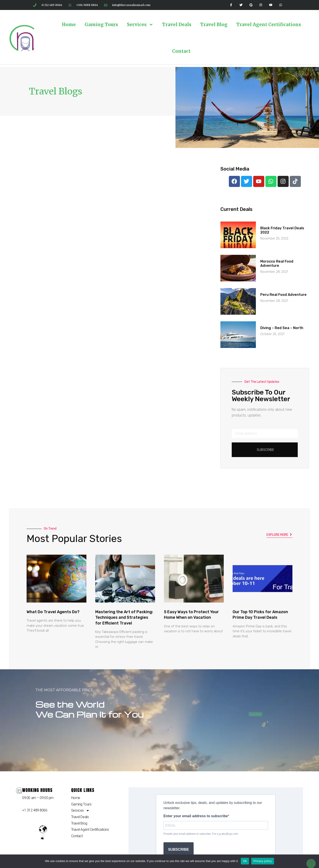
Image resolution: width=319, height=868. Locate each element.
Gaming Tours (101, 25)
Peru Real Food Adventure (283, 295)
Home (69, 25)
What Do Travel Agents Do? (53, 612)
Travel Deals (177, 25)
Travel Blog (214, 25)
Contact (181, 51)
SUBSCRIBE (179, 849)
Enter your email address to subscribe (196, 816)
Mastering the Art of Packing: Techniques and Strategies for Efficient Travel (124, 617)
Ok (245, 861)
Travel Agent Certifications (269, 25)
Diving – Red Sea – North (282, 328)
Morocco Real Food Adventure (277, 263)
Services (140, 25)
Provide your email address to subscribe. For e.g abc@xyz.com (201, 834)
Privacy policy (263, 861)
